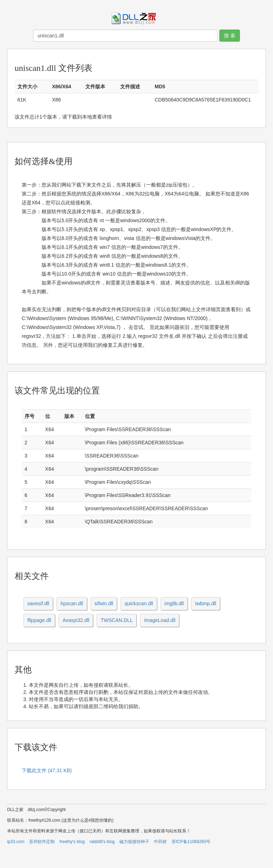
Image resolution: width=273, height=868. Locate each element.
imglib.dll (174, 603)
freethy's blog (72, 842)
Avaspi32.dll (76, 620)
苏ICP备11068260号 (191, 842)
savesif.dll (38, 603)
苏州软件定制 (42, 842)
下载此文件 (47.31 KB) (47, 770)
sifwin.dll (104, 603)
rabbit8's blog (102, 842)
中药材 (160, 842)
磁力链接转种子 (134, 842)
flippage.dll (39, 620)
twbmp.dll (206, 603)
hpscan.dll (72, 603)
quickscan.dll (139, 603)
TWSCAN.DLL (117, 620)
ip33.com (16, 842)
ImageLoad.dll (160, 620)
